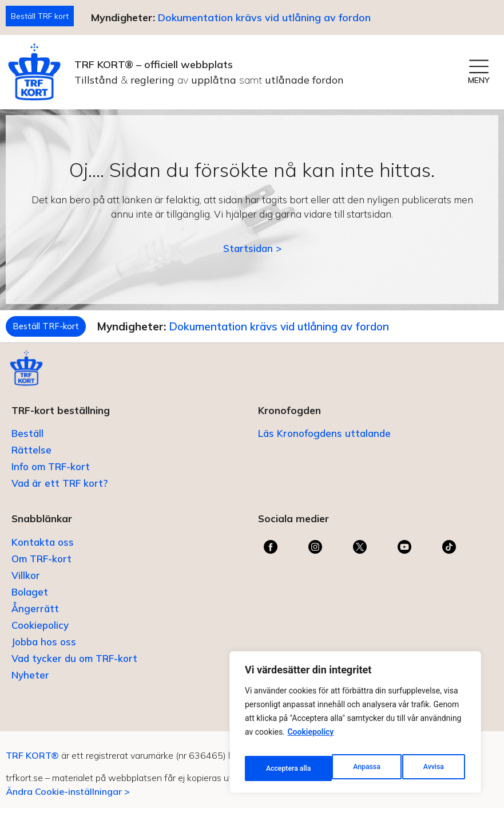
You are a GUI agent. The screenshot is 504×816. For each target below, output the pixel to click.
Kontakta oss (43, 550)
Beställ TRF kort (44, 17)
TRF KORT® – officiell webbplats (154, 67)
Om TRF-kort (41, 567)
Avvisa (345, 768)
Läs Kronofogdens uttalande (324, 441)
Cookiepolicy (310, 740)
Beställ (27, 441)
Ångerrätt (35, 616)
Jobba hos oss (44, 650)
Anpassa (278, 768)
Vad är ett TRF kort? (59, 491)
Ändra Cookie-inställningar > (68, 799)
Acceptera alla (422, 768)
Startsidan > (252, 251)
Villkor (26, 583)
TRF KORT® (32, 763)
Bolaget (30, 600)
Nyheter (30, 683)
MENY (479, 82)
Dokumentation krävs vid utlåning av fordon (272, 19)
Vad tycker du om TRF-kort (74, 666)
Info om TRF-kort (51, 474)
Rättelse (31, 458)
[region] (355, 726)
